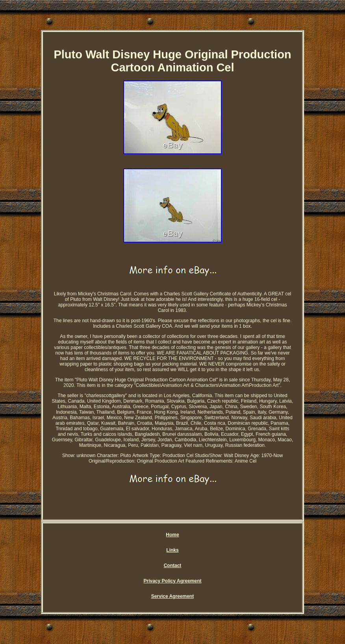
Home (172, 535)
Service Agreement (172, 596)
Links (172, 550)
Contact (173, 566)
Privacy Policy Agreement (173, 581)
